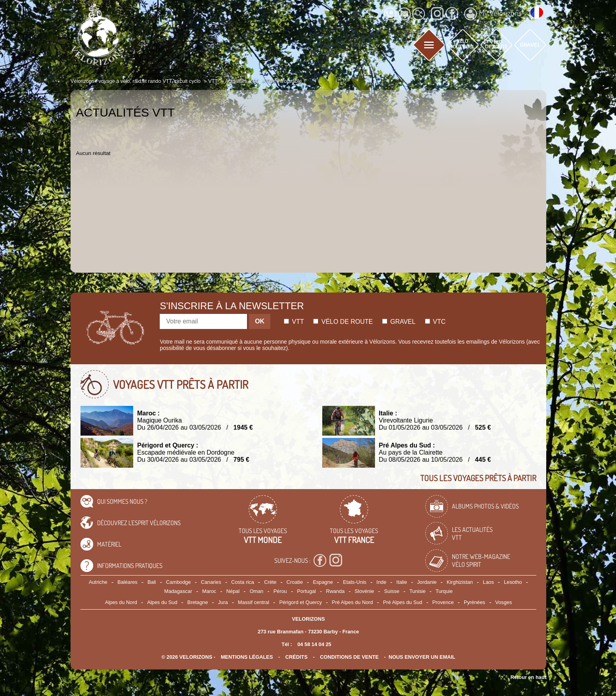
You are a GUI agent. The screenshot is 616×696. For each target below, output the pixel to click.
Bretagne (198, 602)
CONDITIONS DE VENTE (349, 657)
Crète (270, 582)
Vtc (435, 322)
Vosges (503, 602)
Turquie (444, 591)
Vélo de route (343, 322)
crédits (297, 657)
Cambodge (179, 582)
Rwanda (335, 591)
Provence (443, 602)
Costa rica (243, 582)
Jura (223, 602)
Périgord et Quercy (300, 602)
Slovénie (364, 591)
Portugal (306, 591)
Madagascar (178, 591)
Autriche (98, 582)
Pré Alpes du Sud (403, 602)
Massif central (253, 602)
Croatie (295, 582)
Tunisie (418, 591)
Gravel (399, 322)
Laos (488, 582)
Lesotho (513, 582)
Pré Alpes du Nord (352, 602)
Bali (152, 582)
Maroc (209, 591)
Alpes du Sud (162, 602)
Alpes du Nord (121, 602)
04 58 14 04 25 (314, 644)
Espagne (323, 582)
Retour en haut (528, 677)
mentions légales (247, 657)
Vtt (294, 322)
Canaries (211, 582)
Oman (257, 591)
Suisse (392, 591)
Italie (402, 582)
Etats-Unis (355, 582)
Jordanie (427, 582)
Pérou (280, 591)
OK (260, 321)
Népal (233, 591)
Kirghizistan (460, 582)
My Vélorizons (493, 14)
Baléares (127, 582)
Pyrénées (474, 602)
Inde (382, 582)
